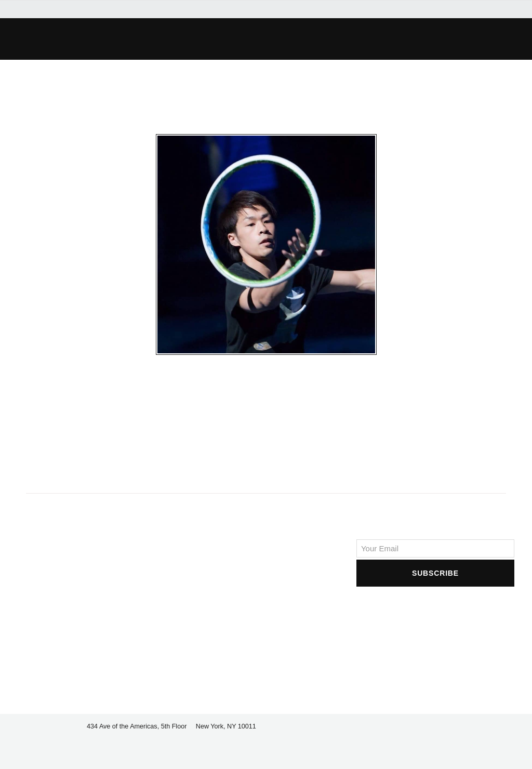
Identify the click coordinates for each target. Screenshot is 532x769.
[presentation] (435, 609)
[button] (378, 39)
